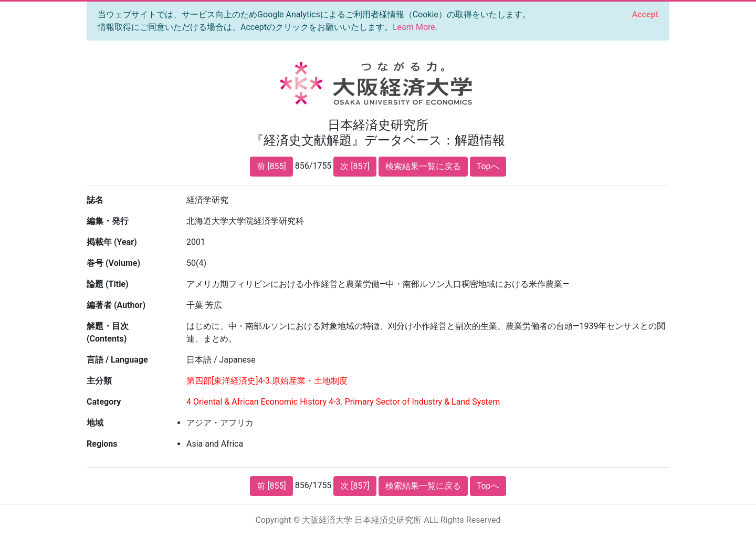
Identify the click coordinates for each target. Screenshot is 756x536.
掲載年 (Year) (112, 242)
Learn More (414, 27)
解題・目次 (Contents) (108, 332)
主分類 (99, 381)
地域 (95, 423)
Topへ (488, 166)
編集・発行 (108, 221)
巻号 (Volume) (113, 263)
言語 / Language (117, 360)
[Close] (645, 15)
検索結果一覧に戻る (423, 166)
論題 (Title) (108, 284)
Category (104, 402)
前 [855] (271, 166)
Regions (102, 444)
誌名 (95, 200)
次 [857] (355, 166)
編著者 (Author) (116, 305)
